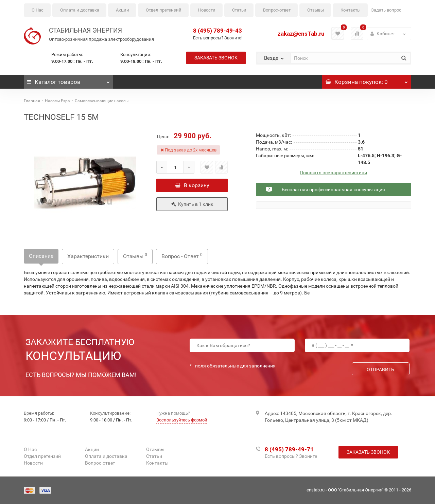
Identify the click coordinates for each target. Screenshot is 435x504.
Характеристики (88, 256)
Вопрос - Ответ (182, 256)
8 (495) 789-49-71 (289, 449)
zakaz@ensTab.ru (301, 34)
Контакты (351, 10)
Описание (41, 256)
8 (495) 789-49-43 (217, 31)
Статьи (239, 10)
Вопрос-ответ (277, 10)
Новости (207, 10)
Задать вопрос (386, 10)
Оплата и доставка (80, 10)
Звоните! (233, 38)
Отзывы (316, 10)
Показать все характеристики (333, 173)
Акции (123, 10)
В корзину (192, 185)
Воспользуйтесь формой (182, 420)
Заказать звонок (216, 58)
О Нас (38, 10)
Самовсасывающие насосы (102, 101)
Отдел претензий (164, 10)
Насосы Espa (57, 101)
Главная (32, 101)
